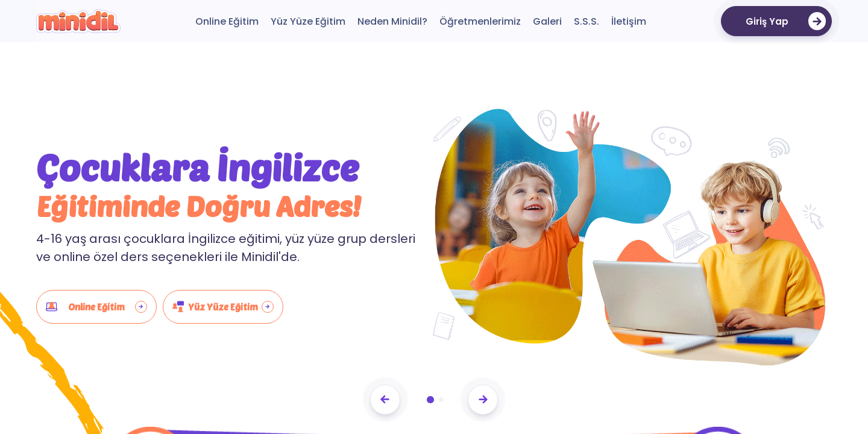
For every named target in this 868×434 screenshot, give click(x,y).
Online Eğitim (96, 307)
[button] (430, 400)
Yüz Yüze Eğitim (223, 307)
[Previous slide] (385, 400)
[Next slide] (483, 400)
